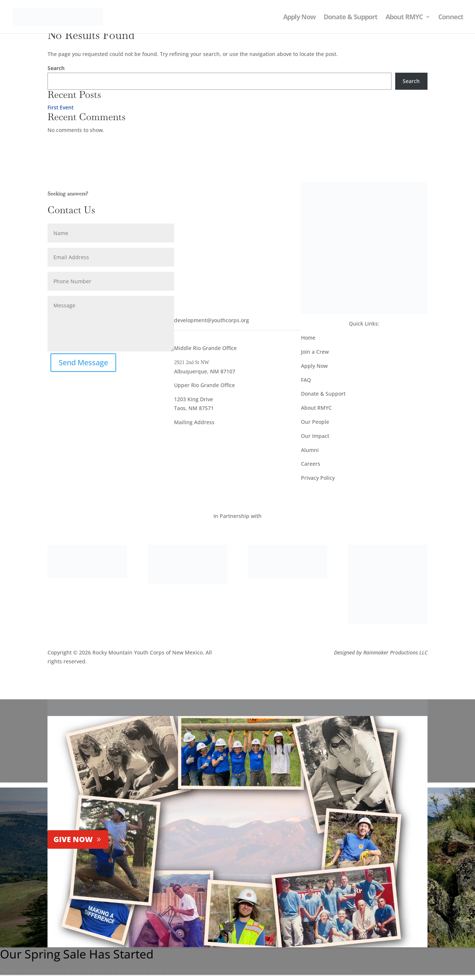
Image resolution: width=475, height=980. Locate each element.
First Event (60, 107)
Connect (451, 18)
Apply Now (299, 18)
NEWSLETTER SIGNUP (220, 192)
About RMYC (404, 18)
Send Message (83, 362)
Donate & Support (350, 18)
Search (56, 68)
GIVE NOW (73, 839)
